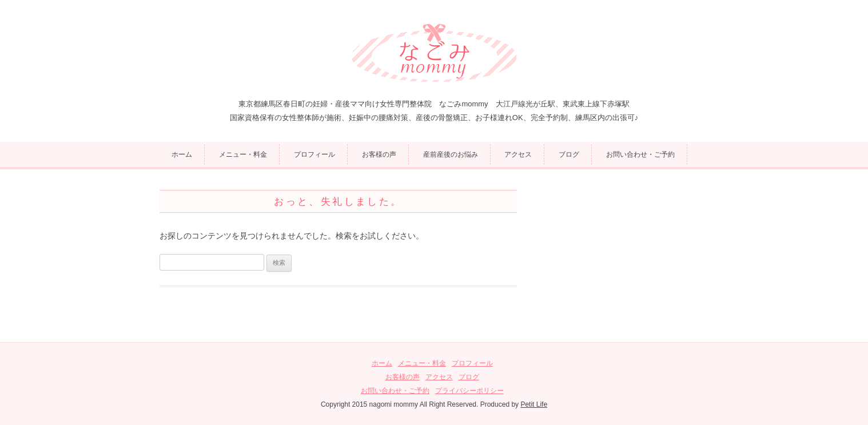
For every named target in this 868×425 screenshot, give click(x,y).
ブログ (569, 154)
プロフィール (314, 154)
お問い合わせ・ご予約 (640, 154)
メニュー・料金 (243, 154)
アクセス (518, 154)
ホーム (182, 154)
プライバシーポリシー (469, 391)
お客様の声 (379, 154)
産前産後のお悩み (451, 154)
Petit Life (534, 404)
